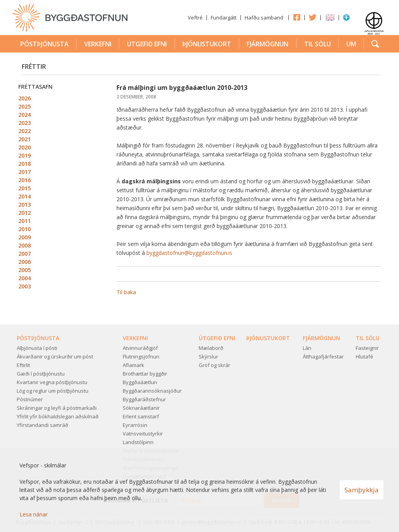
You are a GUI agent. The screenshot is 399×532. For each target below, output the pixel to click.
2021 (25, 139)
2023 (25, 123)
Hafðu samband (264, 18)
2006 (25, 262)
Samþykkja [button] (362, 490)
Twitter (312, 17)
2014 (25, 196)
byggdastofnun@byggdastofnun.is (189, 253)
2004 (25, 278)
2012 (25, 213)
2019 (25, 155)
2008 (25, 245)
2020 (25, 147)
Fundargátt (224, 18)
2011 (25, 221)
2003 (25, 286)
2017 (25, 172)
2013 (25, 205)
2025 (25, 106)
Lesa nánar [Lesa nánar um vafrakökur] (34, 514)
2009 (25, 237)
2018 (25, 164)
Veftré (195, 18)
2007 (25, 254)
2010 (25, 229)
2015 (25, 188)
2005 (25, 270)
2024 (25, 115)
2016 (25, 180)
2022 (25, 131)
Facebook (297, 17)
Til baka (126, 292)
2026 (25, 98)
